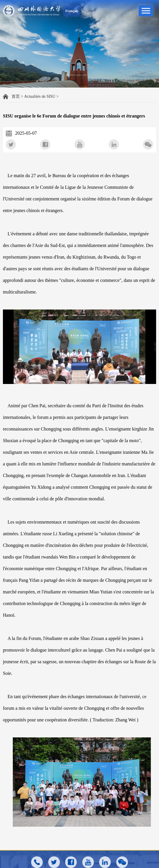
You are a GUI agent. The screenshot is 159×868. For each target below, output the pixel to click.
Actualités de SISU (40, 96)
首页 (16, 96)
